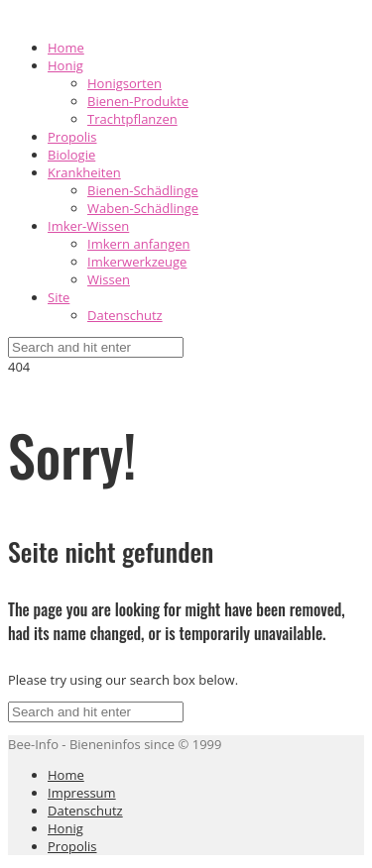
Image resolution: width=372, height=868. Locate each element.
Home (66, 48)
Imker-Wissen (88, 226)
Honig (65, 65)
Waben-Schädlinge (143, 208)
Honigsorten (124, 83)
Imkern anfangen (139, 244)
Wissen (109, 279)
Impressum (82, 793)
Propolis (72, 137)
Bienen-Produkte (138, 101)
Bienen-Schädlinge (143, 190)
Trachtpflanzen (132, 119)
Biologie (71, 155)
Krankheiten (84, 172)
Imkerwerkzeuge (137, 262)
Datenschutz (125, 315)
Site (59, 297)
